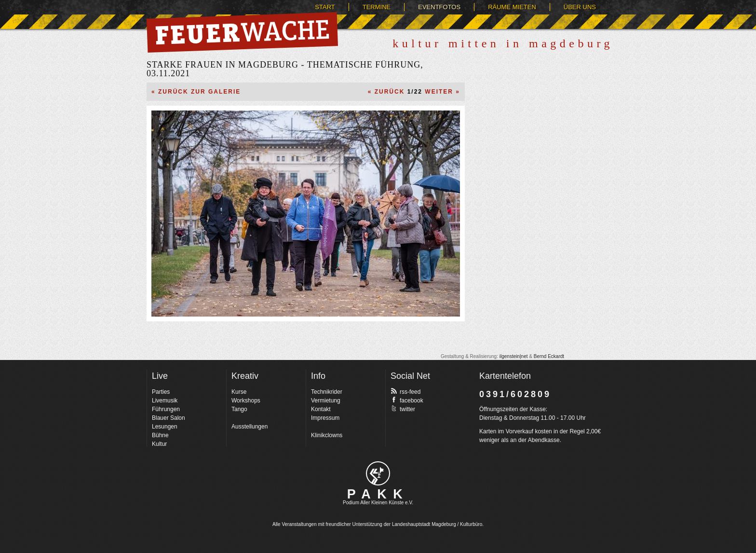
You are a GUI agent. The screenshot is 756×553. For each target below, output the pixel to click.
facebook (407, 400)
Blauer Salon (169, 418)
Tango (239, 409)
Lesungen (165, 427)
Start (325, 7)
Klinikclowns (327, 435)
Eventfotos (439, 7)
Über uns (580, 7)
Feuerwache (242, 32)
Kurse (239, 392)
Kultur (159, 444)
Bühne (160, 435)
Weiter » (442, 92)
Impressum (325, 418)
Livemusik (165, 401)
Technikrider (327, 392)
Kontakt (321, 409)
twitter (403, 409)
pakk (378, 473)
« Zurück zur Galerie (196, 92)
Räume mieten (512, 7)
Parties (161, 392)
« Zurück (386, 92)
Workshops (246, 401)
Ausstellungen (250, 427)
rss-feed (405, 391)
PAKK (378, 494)
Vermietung (326, 401)
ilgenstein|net (514, 356)
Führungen (166, 409)
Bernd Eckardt (549, 356)
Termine (377, 7)
